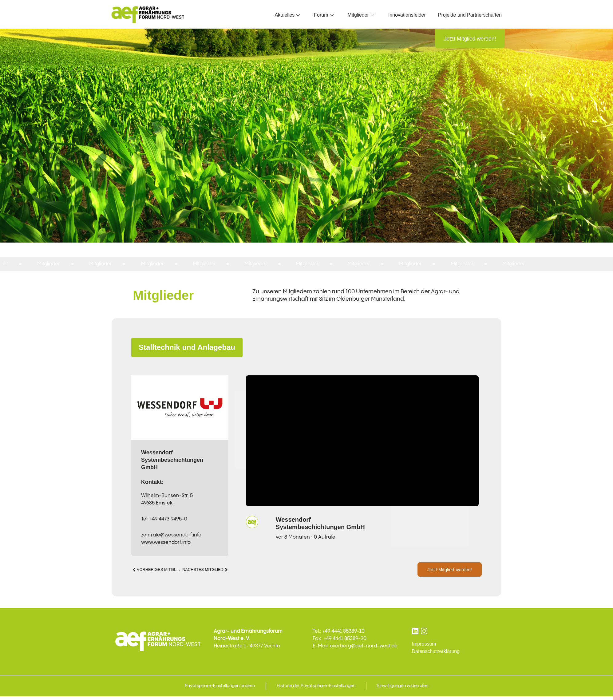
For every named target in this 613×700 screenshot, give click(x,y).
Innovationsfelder (407, 15)
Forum (324, 15)
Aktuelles (287, 15)
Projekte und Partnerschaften (470, 15)
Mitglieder (361, 15)
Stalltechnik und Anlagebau (187, 348)
